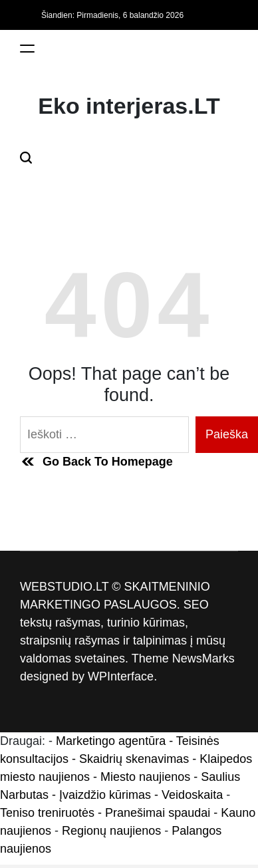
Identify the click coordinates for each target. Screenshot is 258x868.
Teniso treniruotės (47, 813)
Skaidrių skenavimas (134, 759)
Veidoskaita (192, 795)
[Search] (26, 157)
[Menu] (27, 48)
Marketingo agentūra (111, 741)
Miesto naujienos (145, 777)
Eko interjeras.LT (129, 106)
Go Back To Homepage (96, 462)
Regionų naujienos (111, 831)
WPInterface (121, 676)
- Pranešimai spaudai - (159, 813)
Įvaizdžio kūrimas (105, 795)
